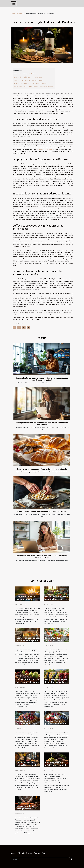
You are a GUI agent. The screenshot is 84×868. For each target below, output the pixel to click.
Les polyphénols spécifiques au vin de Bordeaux (28, 77)
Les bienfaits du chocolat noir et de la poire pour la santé (28, 682)
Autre (44, 853)
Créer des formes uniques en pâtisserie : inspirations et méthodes (42, 469)
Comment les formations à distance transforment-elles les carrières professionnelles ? (42, 557)
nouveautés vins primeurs (44, 149)
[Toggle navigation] (14, 4)
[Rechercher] (40, 859)
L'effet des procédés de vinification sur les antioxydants (31, 83)
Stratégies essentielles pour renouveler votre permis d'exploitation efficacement (42, 424)
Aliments (21, 853)
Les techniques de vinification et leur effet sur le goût (28, 765)
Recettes (37, 853)
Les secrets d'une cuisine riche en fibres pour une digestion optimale (57, 599)
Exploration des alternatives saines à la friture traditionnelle (56, 641)
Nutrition (20, 14)
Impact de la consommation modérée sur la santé (28, 80)
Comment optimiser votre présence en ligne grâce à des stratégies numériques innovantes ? (42, 379)
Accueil (13, 14)
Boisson (29, 853)
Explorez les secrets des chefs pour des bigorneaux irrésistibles (42, 511)
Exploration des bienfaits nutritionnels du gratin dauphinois (28, 641)
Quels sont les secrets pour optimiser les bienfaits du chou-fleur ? (28, 599)
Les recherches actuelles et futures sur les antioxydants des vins (33, 87)
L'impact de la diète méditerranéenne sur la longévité (56, 765)
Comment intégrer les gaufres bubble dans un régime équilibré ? (56, 724)
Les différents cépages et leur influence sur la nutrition (57, 682)
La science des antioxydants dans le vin (25, 74)
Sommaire (18, 71)
